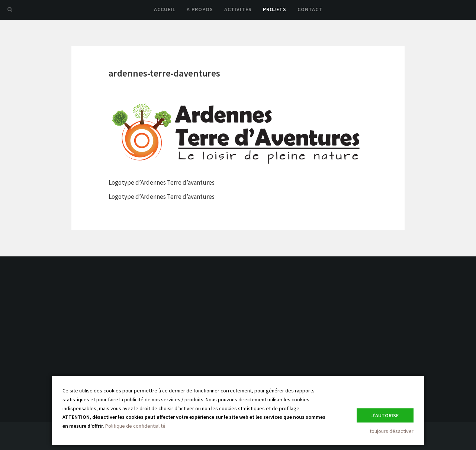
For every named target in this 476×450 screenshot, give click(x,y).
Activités (238, 9)
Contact (310, 9)
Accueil (165, 9)
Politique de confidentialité (135, 426)
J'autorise (385, 415)
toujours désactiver (392, 431)
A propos (200, 9)
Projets (275, 9)
